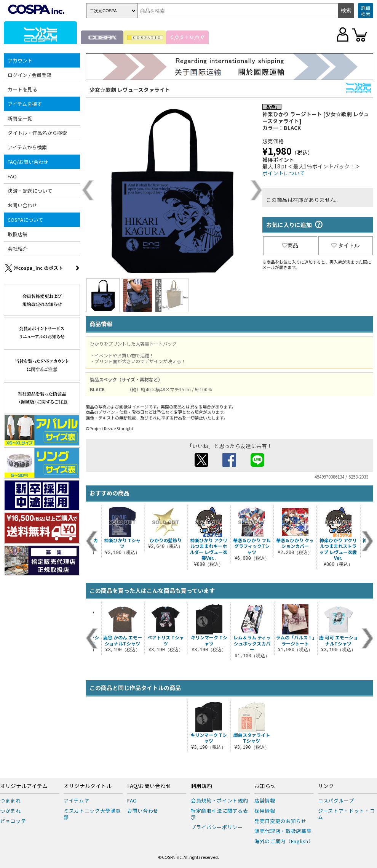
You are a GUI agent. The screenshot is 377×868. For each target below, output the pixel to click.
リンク (326, 786)
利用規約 (201, 786)
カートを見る (22, 89)
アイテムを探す (25, 104)
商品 (290, 245)
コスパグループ (336, 800)
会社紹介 (18, 249)
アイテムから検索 (27, 147)
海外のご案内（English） (284, 841)
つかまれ (10, 811)
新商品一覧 (20, 118)
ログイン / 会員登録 (30, 75)
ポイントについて (284, 173)
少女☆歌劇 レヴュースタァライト (130, 90)
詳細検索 (366, 11)
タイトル (345, 245)
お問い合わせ (22, 205)
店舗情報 (265, 800)
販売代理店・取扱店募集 (283, 831)
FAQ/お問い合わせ (28, 162)
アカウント (20, 60)
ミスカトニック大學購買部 (92, 814)
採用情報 (265, 811)
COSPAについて (25, 220)
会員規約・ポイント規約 (219, 800)
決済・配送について (30, 191)
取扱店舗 (18, 234)
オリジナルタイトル (88, 786)
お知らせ (265, 786)
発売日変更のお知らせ (280, 821)
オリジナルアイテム (24, 786)
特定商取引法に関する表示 (219, 814)
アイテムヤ (76, 800)
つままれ (10, 800)
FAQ (12, 176)
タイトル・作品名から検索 (37, 133)
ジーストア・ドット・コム (346, 814)
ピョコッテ (13, 821)
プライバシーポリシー (217, 827)
